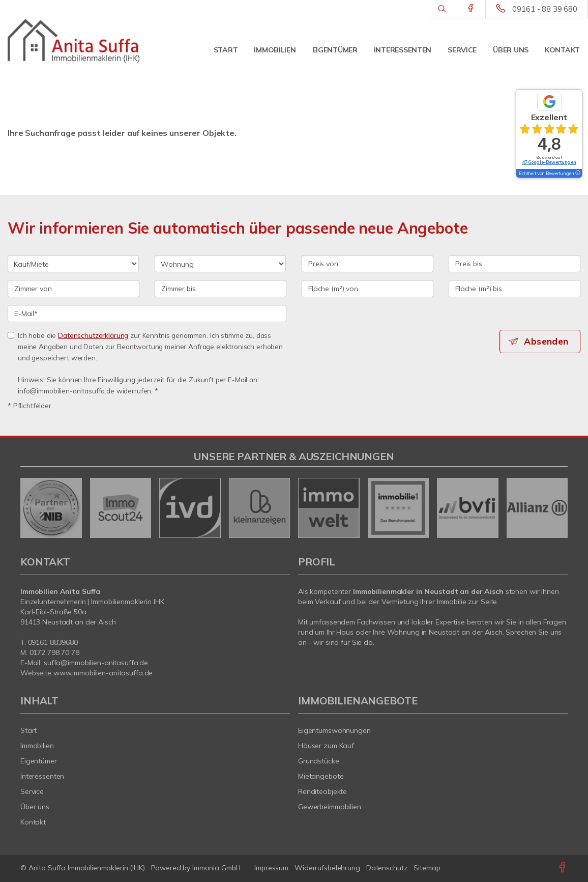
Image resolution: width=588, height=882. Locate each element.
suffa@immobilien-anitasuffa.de (96, 663)
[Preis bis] (514, 264)
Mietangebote (321, 776)
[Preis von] (367, 264)
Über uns (511, 50)
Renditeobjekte (322, 791)
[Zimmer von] (73, 289)
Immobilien (275, 50)
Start (226, 50)
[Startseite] (73, 41)
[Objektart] (220, 264)
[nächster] (556, 508)
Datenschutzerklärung (93, 335)
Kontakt (562, 50)
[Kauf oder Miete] (73, 264)
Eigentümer (335, 50)
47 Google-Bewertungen (549, 162)
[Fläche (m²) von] (367, 289)
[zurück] (32, 508)
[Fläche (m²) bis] (514, 289)
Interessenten (403, 50)
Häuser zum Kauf (326, 746)
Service (462, 50)
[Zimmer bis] (220, 289)
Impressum (271, 868)
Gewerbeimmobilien (330, 807)
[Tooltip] (577, 174)
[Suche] (442, 9)
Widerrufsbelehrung (327, 868)
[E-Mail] (147, 314)
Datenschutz (387, 868)
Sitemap (427, 868)
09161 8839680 (53, 642)
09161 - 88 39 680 (545, 9)
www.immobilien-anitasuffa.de (103, 673)
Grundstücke (319, 761)
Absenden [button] (548, 342)
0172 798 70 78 (54, 652)
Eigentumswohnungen (334, 730)
